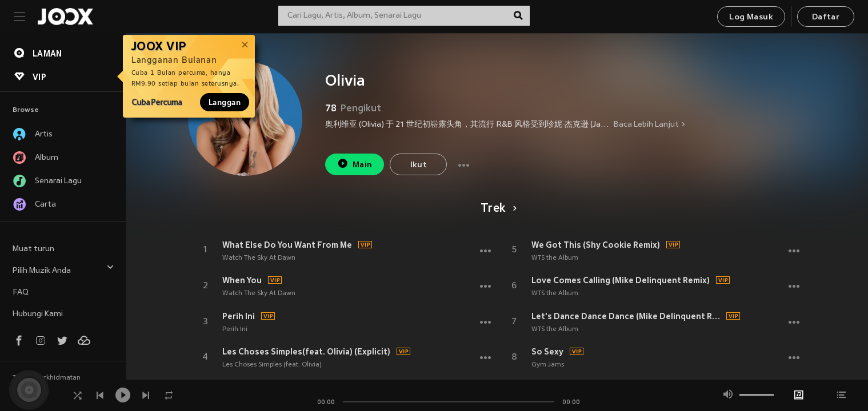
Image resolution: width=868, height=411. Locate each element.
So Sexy (547, 352)
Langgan (225, 102)
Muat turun (33, 249)
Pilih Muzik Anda (63, 269)
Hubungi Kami (38, 314)
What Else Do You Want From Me (287, 245)
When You (242, 280)
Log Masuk (751, 17)
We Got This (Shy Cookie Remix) (596, 245)
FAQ (21, 293)
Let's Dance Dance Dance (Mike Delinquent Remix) (627, 316)
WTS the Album (555, 258)
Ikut (419, 165)
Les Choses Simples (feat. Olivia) (272, 365)
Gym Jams (548, 365)
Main (355, 164)
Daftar (826, 17)
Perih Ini (239, 316)
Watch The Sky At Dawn (259, 258)
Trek (497, 209)
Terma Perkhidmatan (47, 378)
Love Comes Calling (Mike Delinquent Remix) (621, 280)
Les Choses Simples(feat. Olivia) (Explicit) (306, 352)
